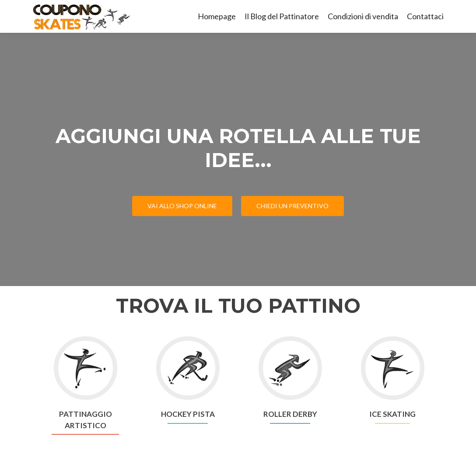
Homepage (217, 16)
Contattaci (425, 16)
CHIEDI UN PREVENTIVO (292, 206)
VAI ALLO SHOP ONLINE (182, 206)
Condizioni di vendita (363, 16)
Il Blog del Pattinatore (282, 16)
